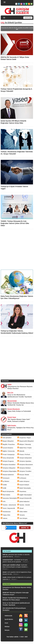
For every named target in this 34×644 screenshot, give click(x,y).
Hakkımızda (8, 616)
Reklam (7, 627)
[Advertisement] (17, 249)
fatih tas (5, 555)
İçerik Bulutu (9, 619)
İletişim (7, 630)
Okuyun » (17, 557)
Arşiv (6, 623)
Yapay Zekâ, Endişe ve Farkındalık (19, 411)
